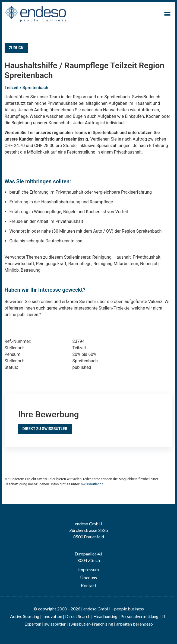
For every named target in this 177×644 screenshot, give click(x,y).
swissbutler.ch (92, 484)
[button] (167, 14)
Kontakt (89, 585)
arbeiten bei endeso (135, 624)
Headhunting (105, 616)
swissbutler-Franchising (91, 624)
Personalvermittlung (140, 616)
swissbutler (55, 624)
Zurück (16, 48)
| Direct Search (77, 616)
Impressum (88, 569)
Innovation (52, 616)
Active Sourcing (25, 616)
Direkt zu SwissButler (45, 429)
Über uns (88, 578)
